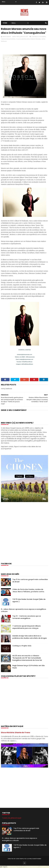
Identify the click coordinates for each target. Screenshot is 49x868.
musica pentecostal (23, 39)
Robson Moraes (36, 39)
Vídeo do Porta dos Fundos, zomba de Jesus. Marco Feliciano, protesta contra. (28, 590)
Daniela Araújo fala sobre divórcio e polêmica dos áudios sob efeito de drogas (30, 637)
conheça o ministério (39, 37)
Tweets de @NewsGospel (12, 818)
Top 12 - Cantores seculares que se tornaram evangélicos (27, 617)
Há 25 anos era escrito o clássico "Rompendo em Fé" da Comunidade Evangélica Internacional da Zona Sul (27, 658)
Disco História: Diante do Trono (16, 733)
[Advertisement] (24, 535)
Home (5, 23)
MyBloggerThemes (35, 859)
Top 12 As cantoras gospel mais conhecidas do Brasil (26, 829)
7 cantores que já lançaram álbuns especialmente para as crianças (27, 627)
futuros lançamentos (8, 39)
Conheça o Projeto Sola (22, 646)
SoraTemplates (21, 859)
